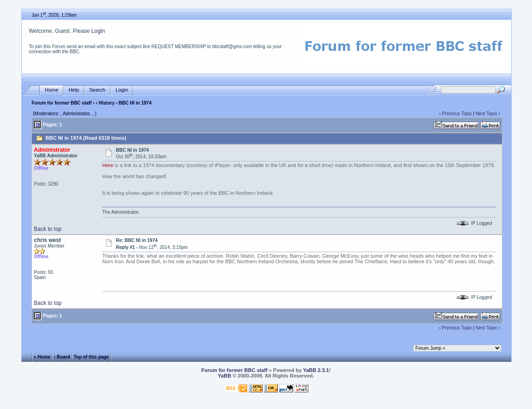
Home (52, 90)
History (106, 103)
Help (74, 90)
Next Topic (486, 114)
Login (98, 31)
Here (108, 165)
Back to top (48, 229)
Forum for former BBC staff (61, 103)
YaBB (224, 376)
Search (97, 90)
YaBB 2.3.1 (316, 370)
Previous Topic (457, 114)
